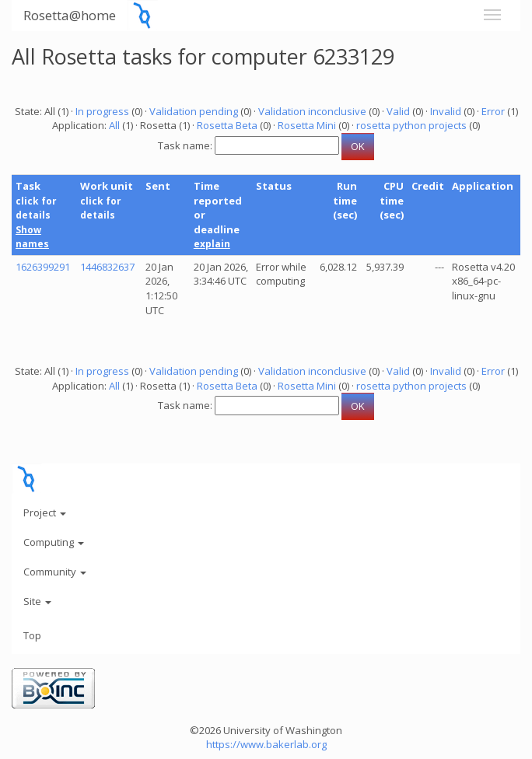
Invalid (446, 111)
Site (37, 601)
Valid (398, 111)
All (114, 125)
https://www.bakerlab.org (266, 744)
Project (45, 512)
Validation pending (194, 111)
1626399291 (43, 267)
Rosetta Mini (307, 125)
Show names (32, 237)
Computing (54, 542)
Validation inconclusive (312, 111)
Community (55, 572)
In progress (102, 111)
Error (493, 111)
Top (32, 635)
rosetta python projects (411, 125)
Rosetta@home (70, 15)
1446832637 (107, 267)
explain (212, 244)
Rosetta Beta (227, 125)
